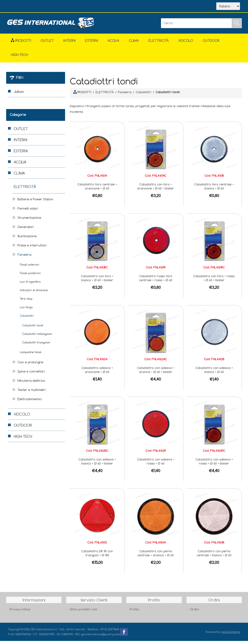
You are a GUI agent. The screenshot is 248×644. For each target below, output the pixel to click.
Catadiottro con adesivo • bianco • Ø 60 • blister (97, 464)
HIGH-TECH (19, 58)
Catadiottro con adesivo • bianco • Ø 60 (214, 373)
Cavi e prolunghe (30, 365)
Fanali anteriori (30, 268)
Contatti (85, 7)
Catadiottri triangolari (36, 345)
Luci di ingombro (30, 285)
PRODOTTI (82, 95)
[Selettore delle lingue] (228, 8)
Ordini (194, 612)
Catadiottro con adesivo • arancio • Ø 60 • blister (156, 373)
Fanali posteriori (30, 276)
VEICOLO (186, 44)
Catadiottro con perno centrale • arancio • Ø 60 (156, 556)
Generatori (26, 230)
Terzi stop (26, 302)
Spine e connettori (31, 374)
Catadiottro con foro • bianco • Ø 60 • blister (97, 281)
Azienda (40, 7)
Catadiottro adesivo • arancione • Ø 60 (97, 373)
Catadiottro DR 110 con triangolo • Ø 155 (97, 556)
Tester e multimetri (32, 393)
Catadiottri (27, 319)
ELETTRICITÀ (159, 44)
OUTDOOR (211, 44)
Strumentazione (29, 221)
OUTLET (47, 44)
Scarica (63, 7)
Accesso (106, 7)
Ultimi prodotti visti (83, 612)
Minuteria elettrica (31, 384)
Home (19, 7)
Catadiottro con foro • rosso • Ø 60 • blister (214, 281)
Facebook (124, 635)
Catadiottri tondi (33, 328)
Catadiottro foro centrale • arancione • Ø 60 (97, 189)
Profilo (134, 612)
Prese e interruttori (32, 248)
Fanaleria (24, 258)
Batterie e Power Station (35, 202)
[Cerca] (196, 26)
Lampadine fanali (31, 355)
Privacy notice (20, 612)
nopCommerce (231, 635)
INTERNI (69, 44)
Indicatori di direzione (34, 293)
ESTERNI (91, 44)
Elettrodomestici (30, 402)
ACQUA (113, 44)
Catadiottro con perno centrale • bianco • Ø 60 (214, 556)
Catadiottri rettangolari (37, 337)
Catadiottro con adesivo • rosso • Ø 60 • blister (214, 464)
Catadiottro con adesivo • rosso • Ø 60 (156, 464)
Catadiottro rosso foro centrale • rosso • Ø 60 (156, 281)
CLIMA (134, 44)
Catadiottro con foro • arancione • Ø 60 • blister (156, 189)
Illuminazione (27, 239)
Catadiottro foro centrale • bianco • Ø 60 (214, 189)
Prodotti (21, 44)
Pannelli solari (28, 211)
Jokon (19, 95)
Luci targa (26, 310)
